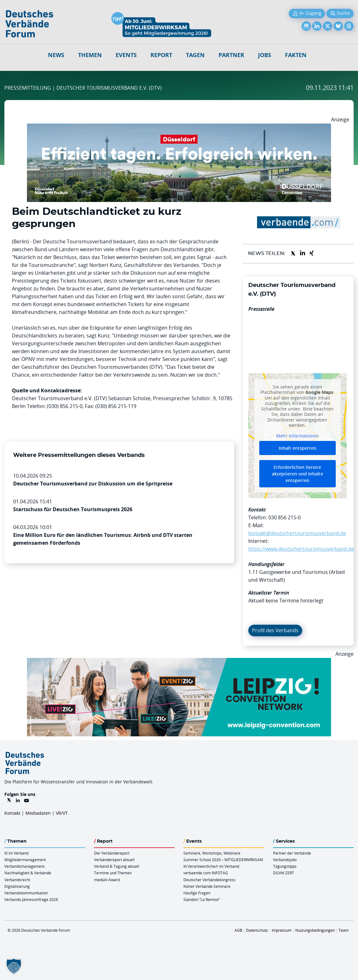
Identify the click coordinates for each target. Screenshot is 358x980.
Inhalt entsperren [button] (297, 448)
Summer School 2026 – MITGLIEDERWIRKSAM (223, 860)
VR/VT (62, 813)
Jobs (265, 55)
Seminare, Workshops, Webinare (212, 853)
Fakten (296, 55)
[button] (14, 966)
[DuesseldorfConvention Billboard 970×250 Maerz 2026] (179, 127)
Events (126, 55)
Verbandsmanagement (24, 866)
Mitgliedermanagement (25, 860)
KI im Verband (16, 853)
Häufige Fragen (197, 893)
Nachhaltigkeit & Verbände (28, 873)
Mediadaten (38, 813)
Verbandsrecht (17, 880)
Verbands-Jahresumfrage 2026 (31, 899)
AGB (238, 930)
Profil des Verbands (275, 630)
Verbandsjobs (285, 860)
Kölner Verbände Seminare (207, 886)
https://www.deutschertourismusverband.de (301, 549)
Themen (90, 55)
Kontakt (12, 813)
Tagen (195, 55)
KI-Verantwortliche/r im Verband (211, 866)
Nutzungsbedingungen (315, 930)
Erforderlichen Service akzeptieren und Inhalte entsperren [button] (297, 474)
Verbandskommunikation (26, 893)
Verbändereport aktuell (114, 860)
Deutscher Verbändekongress (209, 880)
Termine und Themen (113, 873)
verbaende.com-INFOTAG (206, 873)
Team (344, 930)
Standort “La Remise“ (202, 899)
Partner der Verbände (292, 853)
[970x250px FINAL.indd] (179, 662)
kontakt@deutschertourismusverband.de (297, 533)
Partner (231, 55)
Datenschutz (257, 930)
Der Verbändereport (112, 853)
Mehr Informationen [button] (297, 436)
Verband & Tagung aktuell (117, 866)
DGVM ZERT (284, 873)
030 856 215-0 (284, 517)
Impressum (282, 930)
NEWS (56, 55)
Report (161, 55)
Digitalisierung (17, 886)
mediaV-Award (107, 880)
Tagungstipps (285, 866)
